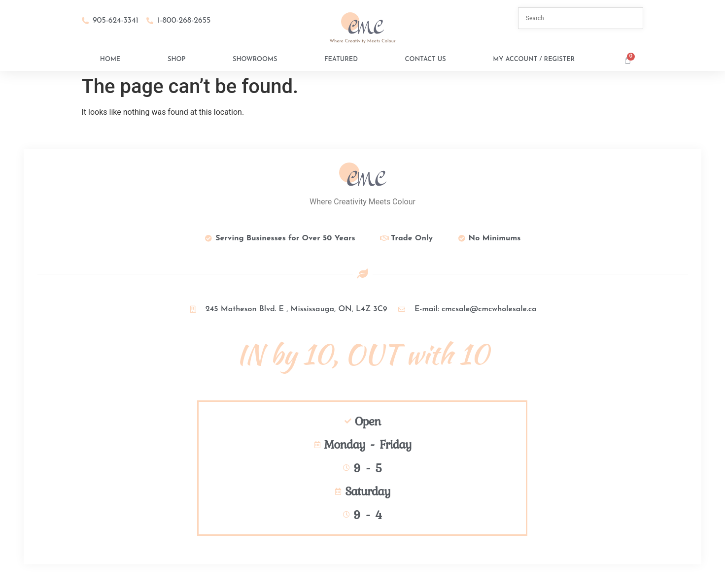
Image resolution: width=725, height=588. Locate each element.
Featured (341, 59)
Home (110, 59)
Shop (176, 59)
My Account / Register (534, 59)
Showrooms (255, 59)
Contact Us (426, 59)
